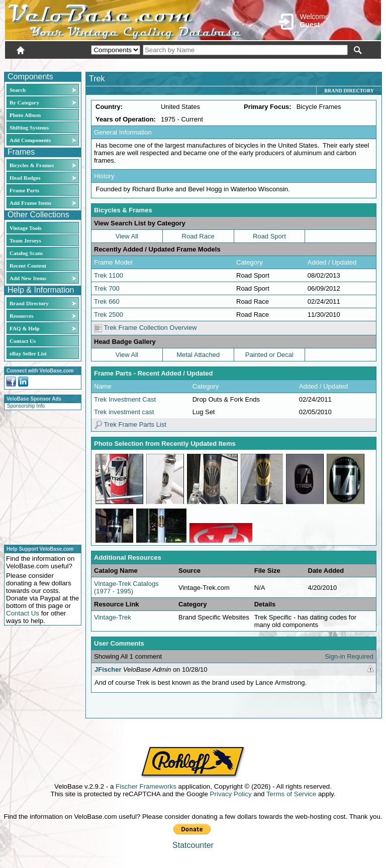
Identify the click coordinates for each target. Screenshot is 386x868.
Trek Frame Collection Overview (146, 328)
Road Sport (269, 236)
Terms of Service (291, 794)
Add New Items (28, 278)
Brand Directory (29, 303)
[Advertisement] (40, 476)
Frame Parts (24, 190)
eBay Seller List (28, 353)
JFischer (108, 669)
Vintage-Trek (113, 617)
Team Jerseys (25, 240)
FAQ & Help (25, 328)
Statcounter (193, 845)
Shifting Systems (29, 128)
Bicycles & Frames (32, 165)
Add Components (30, 140)
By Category (24, 102)
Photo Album (25, 115)
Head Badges (25, 178)
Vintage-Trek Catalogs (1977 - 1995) (126, 587)
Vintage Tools (25, 228)
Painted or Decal (269, 355)
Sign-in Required (349, 656)
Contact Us (23, 341)
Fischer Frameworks (146, 786)
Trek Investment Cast (125, 399)
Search (18, 90)
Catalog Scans (26, 253)
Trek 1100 (109, 275)
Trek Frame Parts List (130, 424)
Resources (21, 316)
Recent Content (28, 266)
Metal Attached (198, 355)
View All (127, 236)
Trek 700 (107, 288)
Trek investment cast (124, 412)
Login (292, 64)
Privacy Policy (231, 794)
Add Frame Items (30, 203)
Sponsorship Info (26, 406)
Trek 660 (107, 301)
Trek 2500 (109, 315)
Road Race (198, 236)
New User (325, 64)
